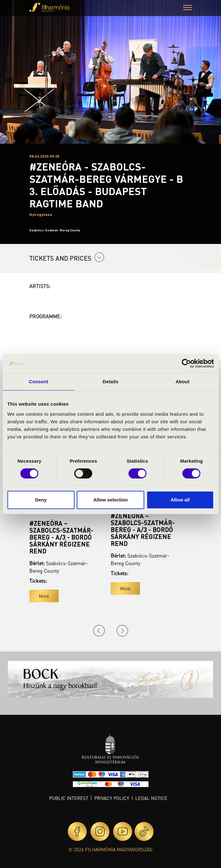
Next (122, 631)
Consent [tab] (39, 382)
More (44, 596)
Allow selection (110, 500)
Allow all (180, 500)
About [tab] (183, 382)
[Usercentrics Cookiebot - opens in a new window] (186, 363)
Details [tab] (111, 382)
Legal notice (151, 798)
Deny (41, 500)
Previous (99, 631)
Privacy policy (112, 798)
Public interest (69, 798)
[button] (188, 8)
